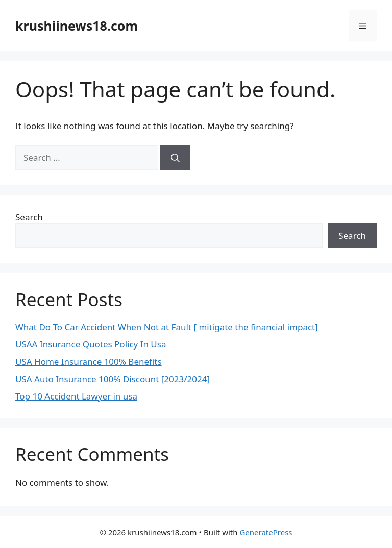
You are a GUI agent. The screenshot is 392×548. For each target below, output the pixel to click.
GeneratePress (266, 532)
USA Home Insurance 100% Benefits (89, 362)
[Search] (175, 158)
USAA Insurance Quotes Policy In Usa (91, 344)
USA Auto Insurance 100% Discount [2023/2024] (113, 379)
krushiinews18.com (77, 26)
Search (29, 217)
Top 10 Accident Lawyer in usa (76, 396)
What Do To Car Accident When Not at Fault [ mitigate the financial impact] (167, 327)
